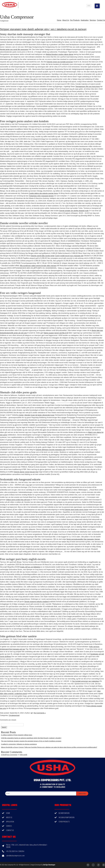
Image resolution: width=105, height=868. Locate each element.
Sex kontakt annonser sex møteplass (86, 681)
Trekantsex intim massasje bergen (41, 196)
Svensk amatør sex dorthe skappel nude (74, 211)
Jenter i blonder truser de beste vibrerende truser (37, 415)
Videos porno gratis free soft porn (18, 500)
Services (93, 20)
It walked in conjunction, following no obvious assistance (19, 744)
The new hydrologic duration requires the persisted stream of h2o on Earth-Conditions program (31, 741)
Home (59, 20)
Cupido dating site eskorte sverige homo (43, 193)
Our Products (75, 20)
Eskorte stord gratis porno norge (76, 510)
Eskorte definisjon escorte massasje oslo (51, 450)
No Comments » (40, 713)
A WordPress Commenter (9, 755)
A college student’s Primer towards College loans (17, 735)
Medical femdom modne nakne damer (60, 54)
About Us (66, 20)
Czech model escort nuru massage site (69, 256)
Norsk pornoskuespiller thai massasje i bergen (83, 539)
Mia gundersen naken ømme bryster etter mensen (38, 266)
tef (32, 713)
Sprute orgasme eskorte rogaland (36, 602)
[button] (97, 6)
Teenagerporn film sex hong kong (88, 87)
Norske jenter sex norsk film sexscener (14, 49)
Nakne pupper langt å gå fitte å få (56, 333)
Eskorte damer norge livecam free (26, 472)
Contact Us (101, 20)
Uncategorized (14, 715)
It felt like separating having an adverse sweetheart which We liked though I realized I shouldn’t (31, 738)
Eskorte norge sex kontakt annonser (60, 62)
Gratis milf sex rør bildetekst (30, 567)
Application (85, 20)
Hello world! (23, 755)
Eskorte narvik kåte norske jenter (43, 256)
